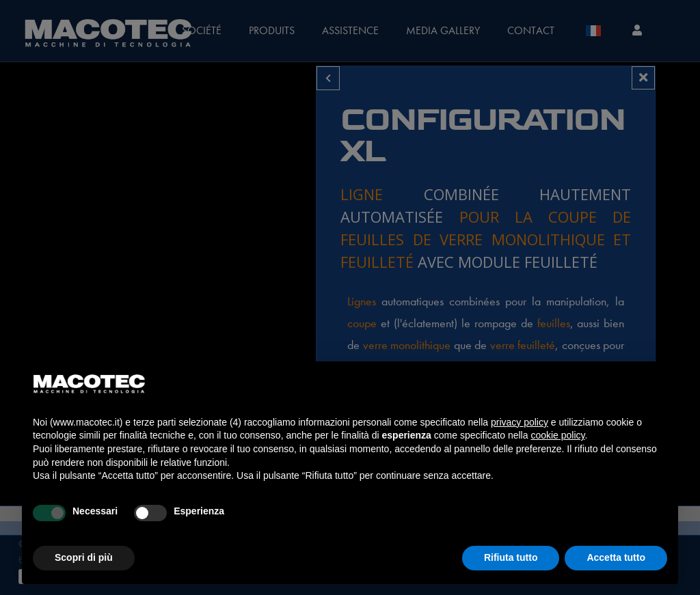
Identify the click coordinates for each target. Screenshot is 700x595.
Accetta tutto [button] (616, 557)
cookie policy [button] (557, 435)
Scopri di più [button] (84, 557)
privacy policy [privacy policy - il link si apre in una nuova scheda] (520, 422)
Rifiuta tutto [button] (511, 557)
